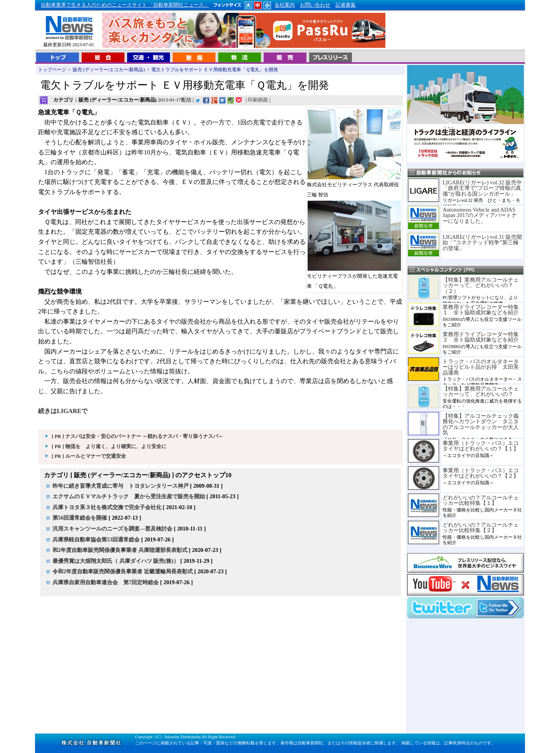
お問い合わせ (315, 5)
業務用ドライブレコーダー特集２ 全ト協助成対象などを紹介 (481, 337)
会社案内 (285, 5)
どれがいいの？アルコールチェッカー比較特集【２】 (481, 527)
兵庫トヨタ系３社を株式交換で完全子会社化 (107, 507)
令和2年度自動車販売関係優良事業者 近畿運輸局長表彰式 (123, 571)
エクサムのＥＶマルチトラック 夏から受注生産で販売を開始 (129, 496)
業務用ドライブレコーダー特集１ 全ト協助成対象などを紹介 (481, 310)
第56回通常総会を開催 (80, 518)
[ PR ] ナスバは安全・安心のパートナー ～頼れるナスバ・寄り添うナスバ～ (137, 436)
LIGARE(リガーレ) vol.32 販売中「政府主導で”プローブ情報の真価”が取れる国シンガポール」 (482, 188)
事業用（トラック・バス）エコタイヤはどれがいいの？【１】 (481, 446)
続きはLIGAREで (63, 411)
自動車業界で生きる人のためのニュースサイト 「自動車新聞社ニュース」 (125, 5)
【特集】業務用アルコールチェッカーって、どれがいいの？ (481, 391)
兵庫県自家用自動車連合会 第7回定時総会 (106, 582)
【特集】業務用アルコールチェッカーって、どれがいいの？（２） (481, 285)
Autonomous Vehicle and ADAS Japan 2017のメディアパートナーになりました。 (480, 215)
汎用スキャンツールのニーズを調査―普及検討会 (112, 529)
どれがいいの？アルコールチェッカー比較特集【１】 (481, 500)
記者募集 (346, 5)
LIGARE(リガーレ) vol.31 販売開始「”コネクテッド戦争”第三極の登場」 (482, 243)
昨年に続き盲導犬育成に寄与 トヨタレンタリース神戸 (121, 486)
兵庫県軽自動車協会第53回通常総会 (96, 539)
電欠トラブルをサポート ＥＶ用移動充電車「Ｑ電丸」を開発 (215, 70)
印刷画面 (258, 100)
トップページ (52, 70)
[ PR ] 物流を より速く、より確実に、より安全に (109, 447)
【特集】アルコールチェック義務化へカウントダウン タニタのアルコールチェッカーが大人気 (481, 424)
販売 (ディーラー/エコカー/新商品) (109, 70)
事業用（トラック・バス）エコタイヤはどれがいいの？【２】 (481, 473)
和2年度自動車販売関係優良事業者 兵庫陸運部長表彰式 (120, 550)
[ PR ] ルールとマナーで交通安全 (89, 456)
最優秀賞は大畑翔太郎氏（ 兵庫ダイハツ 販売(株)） (116, 561)
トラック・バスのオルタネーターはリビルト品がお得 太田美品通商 (481, 367)
